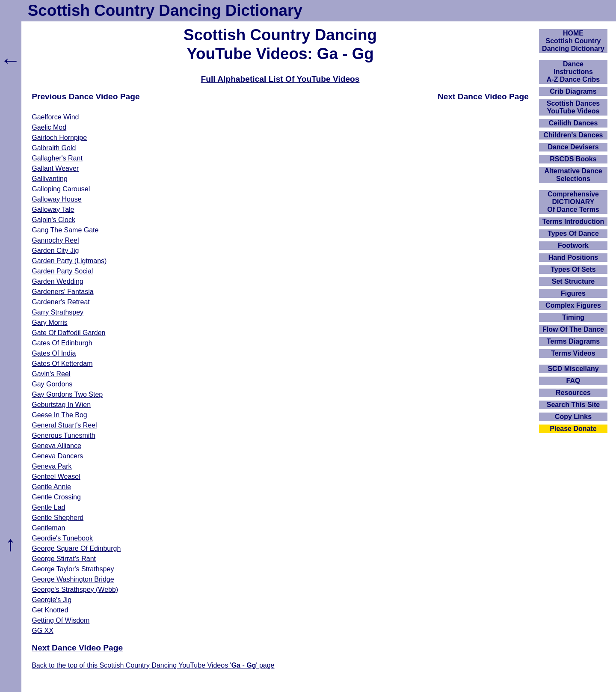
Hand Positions (573, 257)
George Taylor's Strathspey (73, 569)
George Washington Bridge (73, 579)
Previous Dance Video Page (86, 97)
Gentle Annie (51, 487)
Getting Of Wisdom (61, 620)
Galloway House (57, 199)
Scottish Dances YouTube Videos (573, 107)
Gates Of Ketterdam (62, 364)
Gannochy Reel (55, 240)
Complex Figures (573, 305)
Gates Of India (54, 353)
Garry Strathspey (58, 312)
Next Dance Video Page (483, 97)
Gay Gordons (52, 384)
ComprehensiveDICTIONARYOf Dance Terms (573, 202)
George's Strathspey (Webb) (75, 590)
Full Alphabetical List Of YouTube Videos (280, 79)
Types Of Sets (573, 269)
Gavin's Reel (51, 374)
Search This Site (573, 405)
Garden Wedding (58, 281)
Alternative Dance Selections (573, 175)
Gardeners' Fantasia (62, 292)
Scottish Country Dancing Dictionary (165, 10)
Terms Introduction (573, 221)
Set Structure (573, 281)
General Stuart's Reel (64, 425)
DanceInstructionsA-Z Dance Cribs (573, 72)
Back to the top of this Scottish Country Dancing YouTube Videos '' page (153, 665)
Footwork (573, 245)
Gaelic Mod (49, 127)
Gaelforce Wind (55, 117)
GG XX (43, 631)
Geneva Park (52, 466)
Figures (573, 293)
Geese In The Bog (59, 415)
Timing (573, 317)
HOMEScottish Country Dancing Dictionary (573, 41)
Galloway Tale (53, 209)
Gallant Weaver (55, 168)
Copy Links (573, 417)
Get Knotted (50, 610)
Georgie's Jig (52, 600)
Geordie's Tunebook (62, 538)
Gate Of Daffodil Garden (68, 333)
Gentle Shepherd (58, 518)
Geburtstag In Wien (61, 405)
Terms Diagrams (573, 341)
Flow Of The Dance (573, 329)
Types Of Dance (573, 233)
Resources (573, 393)
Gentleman (48, 528)
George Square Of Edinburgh (76, 548)
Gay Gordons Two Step (67, 394)
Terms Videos (573, 353)
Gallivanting (50, 179)
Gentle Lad (48, 507)
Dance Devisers (573, 147)
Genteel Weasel (56, 477)
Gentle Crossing (56, 497)
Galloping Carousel (61, 189)
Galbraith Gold (54, 148)
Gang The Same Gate (65, 230)
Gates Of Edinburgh (62, 343)
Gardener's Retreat (61, 302)
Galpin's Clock (53, 220)
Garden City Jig (55, 251)
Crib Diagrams (573, 91)
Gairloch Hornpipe (59, 138)
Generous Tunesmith (64, 435)
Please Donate (573, 429)
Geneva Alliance (56, 446)
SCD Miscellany (573, 369)
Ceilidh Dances (573, 123)
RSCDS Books (573, 159)
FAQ (573, 381)
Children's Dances (573, 135)
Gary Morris (50, 322)
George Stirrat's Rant (64, 559)
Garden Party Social (62, 271)
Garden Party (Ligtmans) (69, 261)
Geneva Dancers (57, 456)
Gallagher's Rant (57, 158)
